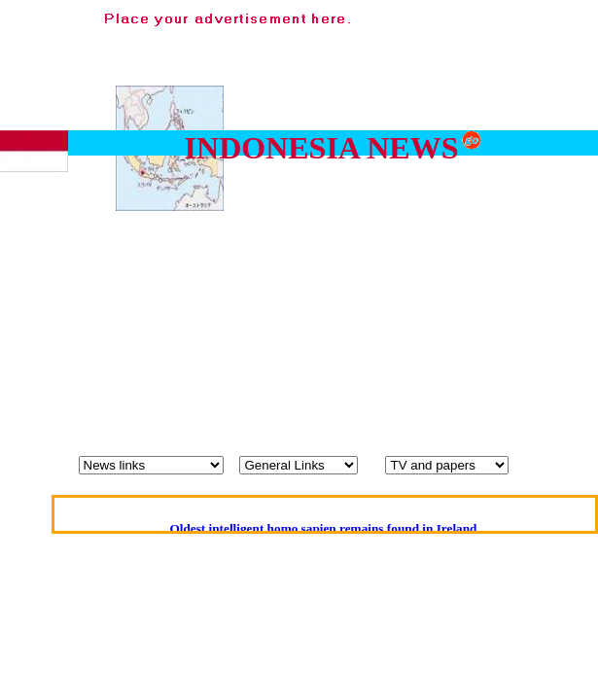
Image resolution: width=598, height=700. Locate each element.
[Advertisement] (408, 198)
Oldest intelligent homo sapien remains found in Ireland (323, 528)
